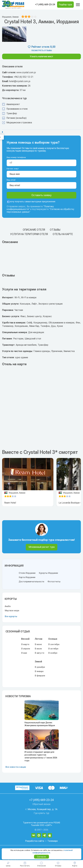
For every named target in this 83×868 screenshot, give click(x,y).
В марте (25, 644)
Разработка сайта (35, 841)
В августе (40, 653)
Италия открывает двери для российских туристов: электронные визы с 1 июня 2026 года (41, 756)
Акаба (8, 606)
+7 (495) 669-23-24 (45, 4)
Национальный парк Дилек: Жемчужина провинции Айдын (40, 724)
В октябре (53, 649)
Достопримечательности (31, 582)
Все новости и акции (16, 767)
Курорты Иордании (48, 573)
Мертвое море (12, 611)
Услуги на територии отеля (29, 234)
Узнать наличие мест (42, 56)
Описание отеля (34, 230)
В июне (38, 644)
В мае (24, 653)
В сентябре (54, 644)
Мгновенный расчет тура (42, 547)
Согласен (41, 857)
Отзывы (55, 230)
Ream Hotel (10, 503)
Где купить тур (41, 813)
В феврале (40, 676)
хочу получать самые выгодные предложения (31, 202)
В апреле (26, 649)
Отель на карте (63, 234)
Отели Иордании (27, 573)
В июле (38, 649)
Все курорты (11, 616)
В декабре (40, 667)
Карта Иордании (27, 577)
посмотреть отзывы (42, 51)
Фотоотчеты (54, 582)
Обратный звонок (41, 804)
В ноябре (53, 653)
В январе (39, 671)
